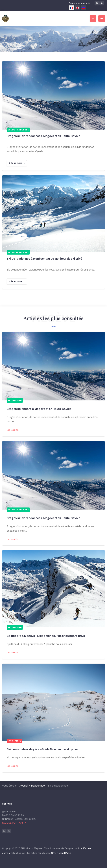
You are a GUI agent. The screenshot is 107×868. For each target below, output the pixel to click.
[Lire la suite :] (17, 163)
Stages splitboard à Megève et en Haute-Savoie (39, 409)
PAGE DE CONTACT (14, 823)
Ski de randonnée (18, 510)
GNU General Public (61, 853)
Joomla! (6, 853)
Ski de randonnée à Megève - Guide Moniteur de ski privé (44, 259)
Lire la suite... (13, 430)
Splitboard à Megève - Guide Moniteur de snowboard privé (46, 636)
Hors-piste (15, 741)
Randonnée (38, 786)
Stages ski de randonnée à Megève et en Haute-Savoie (43, 136)
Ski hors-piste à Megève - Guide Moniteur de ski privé (42, 749)
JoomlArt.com (84, 848)
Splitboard (15, 400)
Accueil (24, 786)
